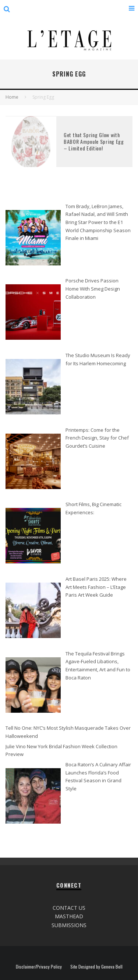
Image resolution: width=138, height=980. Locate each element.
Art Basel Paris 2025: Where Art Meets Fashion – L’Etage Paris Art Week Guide (96, 587)
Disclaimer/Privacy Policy (39, 967)
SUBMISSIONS (69, 925)
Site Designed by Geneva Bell (96, 967)
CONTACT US (69, 908)
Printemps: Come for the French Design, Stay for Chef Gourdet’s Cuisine (97, 438)
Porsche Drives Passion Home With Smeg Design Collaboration (93, 289)
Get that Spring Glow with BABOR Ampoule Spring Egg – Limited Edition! (94, 141)
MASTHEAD (69, 916)
